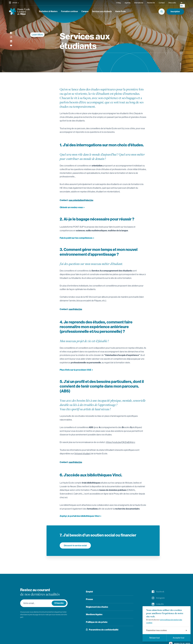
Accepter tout (179, 638)
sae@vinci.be (76, 309)
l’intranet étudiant (82, 454)
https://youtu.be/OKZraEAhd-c (121, 442)
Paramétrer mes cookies (166, 630)
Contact (162, 3)
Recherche (151, 3)
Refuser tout (154, 638)
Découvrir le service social (75, 546)
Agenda (128, 3)
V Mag (118, 3)
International (139, 3)
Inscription (175, 12)
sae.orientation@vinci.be (81, 200)
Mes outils (172, 3)
